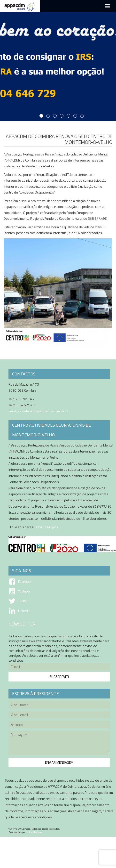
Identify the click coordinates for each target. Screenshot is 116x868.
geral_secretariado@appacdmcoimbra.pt (38, 411)
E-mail (59, 667)
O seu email (59, 715)
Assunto (59, 725)
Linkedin (24, 611)
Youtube (24, 591)
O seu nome (59, 705)
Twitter (23, 601)
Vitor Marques (34, 832)
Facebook (25, 582)
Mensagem (59, 744)
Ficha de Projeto (46, 527)
